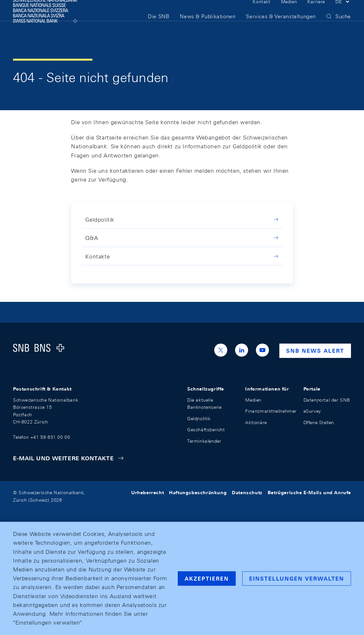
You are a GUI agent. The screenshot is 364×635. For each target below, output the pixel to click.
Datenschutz (247, 493)
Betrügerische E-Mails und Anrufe (309, 493)
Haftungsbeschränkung (198, 493)
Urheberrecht (147, 493)
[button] (343, 12)
